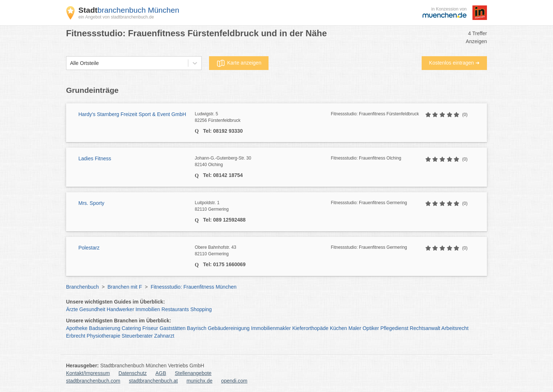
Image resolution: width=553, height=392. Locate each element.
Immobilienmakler (271, 328)
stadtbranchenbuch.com (93, 381)
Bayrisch (197, 328)
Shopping (201, 309)
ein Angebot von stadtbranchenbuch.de (116, 17)
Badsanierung (105, 328)
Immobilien (148, 309)
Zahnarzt (164, 336)
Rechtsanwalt (425, 328)
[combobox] (70, 63)
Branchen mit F (125, 287)
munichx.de (200, 381)
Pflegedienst (394, 328)
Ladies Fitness (95, 158)
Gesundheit (93, 309)
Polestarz (89, 248)
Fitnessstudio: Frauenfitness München (194, 287)
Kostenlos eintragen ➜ (454, 63)
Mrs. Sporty (91, 203)
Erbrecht (76, 336)
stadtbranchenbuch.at (153, 381)
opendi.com (234, 381)
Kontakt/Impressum (88, 373)
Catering (131, 328)
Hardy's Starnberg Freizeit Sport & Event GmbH (132, 114)
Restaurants (175, 309)
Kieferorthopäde (310, 328)
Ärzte (72, 309)
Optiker (371, 328)
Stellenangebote (193, 373)
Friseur (150, 328)
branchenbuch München (129, 10)
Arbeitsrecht (455, 328)
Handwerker (120, 309)
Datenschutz (133, 373)
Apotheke (77, 328)
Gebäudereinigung (229, 328)
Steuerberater (137, 336)
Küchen (338, 328)
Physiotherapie (104, 336)
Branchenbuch (82, 287)
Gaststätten (173, 328)
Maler (355, 328)
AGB (161, 373)
